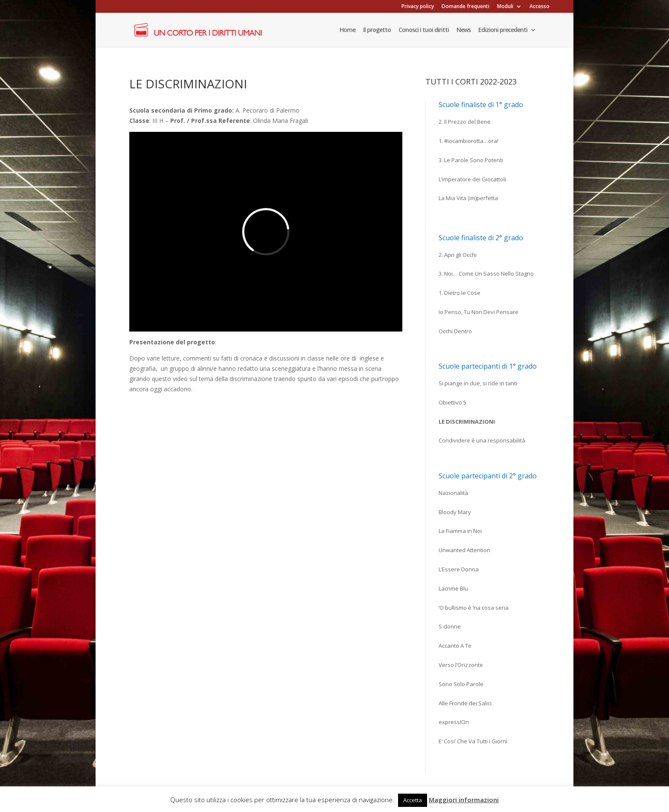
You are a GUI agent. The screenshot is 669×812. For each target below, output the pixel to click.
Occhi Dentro (455, 331)
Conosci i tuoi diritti (424, 30)
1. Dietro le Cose (460, 293)
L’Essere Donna (459, 569)
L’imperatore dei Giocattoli (472, 179)
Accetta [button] (413, 800)
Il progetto (377, 30)
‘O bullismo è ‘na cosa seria (474, 608)
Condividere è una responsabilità (482, 440)
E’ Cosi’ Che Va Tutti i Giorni (473, 741)
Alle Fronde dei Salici (465, 703)
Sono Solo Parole (461, 684)
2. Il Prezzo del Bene (465, 122)
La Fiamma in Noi (460, 531)
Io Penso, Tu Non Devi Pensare (478, 312)
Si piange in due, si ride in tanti (478, 383)
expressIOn (454, 722)
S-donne (450, 626)
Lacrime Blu (453, 588)
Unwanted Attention (464, 550)
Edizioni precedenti (503, 30)
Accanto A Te (455, 646)
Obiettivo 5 (452, 402)
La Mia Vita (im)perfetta (468, 198)
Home (348, 30)
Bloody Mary (455, 512)
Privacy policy (418, 7)
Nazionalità (453, 493)
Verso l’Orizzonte (461, 665)
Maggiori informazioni (464, 800)
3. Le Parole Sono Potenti (471, 160)
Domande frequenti (465, 7)
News (464, 30)
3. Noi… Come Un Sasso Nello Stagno (486, 274)
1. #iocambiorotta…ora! (468, 141)
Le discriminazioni (467, 422)
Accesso (540, 7)
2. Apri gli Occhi (458, 255)
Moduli (505, 7)
